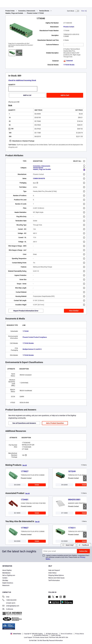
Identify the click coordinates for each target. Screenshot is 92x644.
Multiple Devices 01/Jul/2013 (32, 349)
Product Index (10, 11)
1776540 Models (69, 65)
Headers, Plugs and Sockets (14, 13)
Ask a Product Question (55, 423)
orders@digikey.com (11, 606)
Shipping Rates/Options (56, 575)
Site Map (5, 580)
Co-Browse (8, 609)
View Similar (74, 311)
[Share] (84, 11)
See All (25, 465)
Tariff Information (54, 580)
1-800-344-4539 (9, 600)
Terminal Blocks (44, 11)
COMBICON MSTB (39, 179)
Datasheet (68, 61)
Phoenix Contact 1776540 (35, 13)
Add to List (27, 95)
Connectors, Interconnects (27, 11)
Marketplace (6, 573)
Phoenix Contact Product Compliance (35, 337)
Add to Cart (65, 95)
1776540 (26, 331)
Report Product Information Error (26, 311)
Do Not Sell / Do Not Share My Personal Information (46, 641)
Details (37, 485)
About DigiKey (7, 570)
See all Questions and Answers (24, 423)
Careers (5, 578)
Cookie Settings (56, 635)
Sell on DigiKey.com (9, 575)
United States (16, 634)
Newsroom (6, 585)
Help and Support (54, 570)
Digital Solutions (8, 583)
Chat (6, 597)
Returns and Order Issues (56, 578)
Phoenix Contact (69, 27)
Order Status (52, 573)
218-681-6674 (9, 603)
